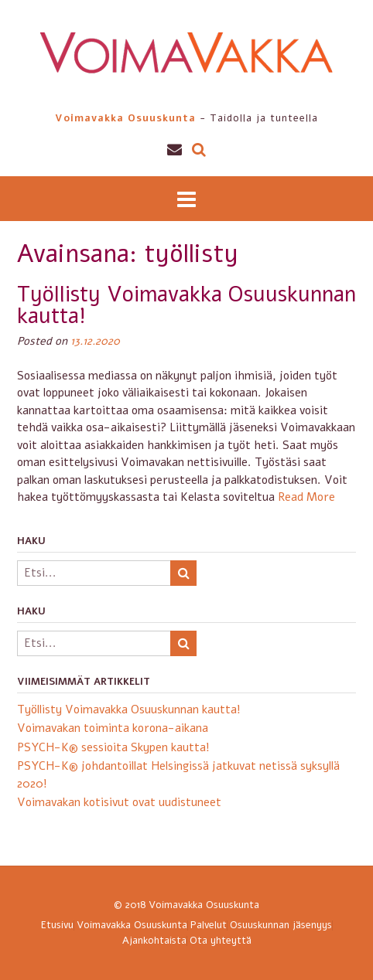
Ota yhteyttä (221, 941)
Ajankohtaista (154, 941)
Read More (306, 497)
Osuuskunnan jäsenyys (281, 926)
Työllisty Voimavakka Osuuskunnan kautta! (186, 305)
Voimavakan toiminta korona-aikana (113, 728)
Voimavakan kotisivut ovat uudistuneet (119, 802)
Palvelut (209, 926)
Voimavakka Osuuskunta (204, 905)
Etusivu (57, 926)
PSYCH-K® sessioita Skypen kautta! (113, 747)
